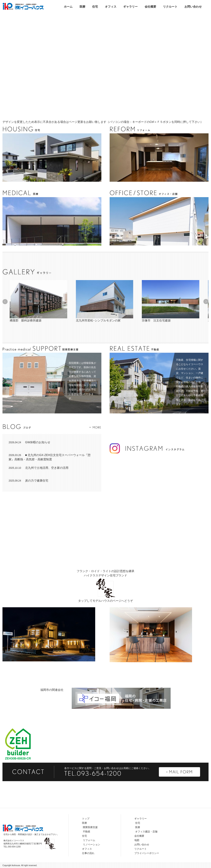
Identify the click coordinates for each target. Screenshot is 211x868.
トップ (86, 819)
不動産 (87, 832)
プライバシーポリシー (147, 853)
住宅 (95, 7)
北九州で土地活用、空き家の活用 (39, 468)
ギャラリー (130, 7)
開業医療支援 (90, 827)
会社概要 (150, 7)
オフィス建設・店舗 (146, 832)
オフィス (111, 7)
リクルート (170, 7)
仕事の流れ (88, 853)
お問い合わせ (193, 7)
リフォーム (89, 840)
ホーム (68, 7)
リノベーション (91, 845)
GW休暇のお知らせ (29, 442)
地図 (137, 840)
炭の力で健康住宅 (28, 481)
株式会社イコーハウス (23, 6)
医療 (82, 7)
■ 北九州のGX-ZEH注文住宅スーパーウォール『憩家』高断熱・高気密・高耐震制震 (50, 457)
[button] (5, 302)
